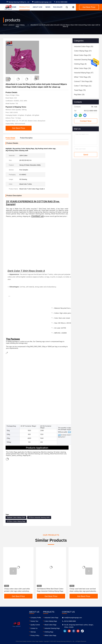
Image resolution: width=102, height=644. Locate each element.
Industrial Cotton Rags (51, 618)
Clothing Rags (49, 632)
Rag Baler (58, 7)
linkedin (65, 631)
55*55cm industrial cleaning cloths (39, 517)
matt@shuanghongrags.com (42, 2)
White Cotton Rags (50, 635)
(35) (84, 46)
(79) (80, 90)
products (11, 25)
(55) (83, 55)
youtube (69, 631)
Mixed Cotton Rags (50, 625)
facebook (74, 631)
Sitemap (33, 632)
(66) (83, 81)
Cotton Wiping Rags (20, 26)
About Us (38, 7)
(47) (83, 51)
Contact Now (86, 121)
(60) (84, 60)
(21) (83, 86)
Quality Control (35, 625)
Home (14, 7)
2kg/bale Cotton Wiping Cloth (16, 517)
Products (25, 7)
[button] (37, 78)
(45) (82, 77)
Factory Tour (34, 621)
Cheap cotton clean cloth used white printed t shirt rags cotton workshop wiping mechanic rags (17, 590)
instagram (78, 631)
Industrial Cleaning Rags (52, 628)
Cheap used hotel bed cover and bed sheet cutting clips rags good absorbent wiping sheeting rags (83, 590)
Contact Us (34, 628)
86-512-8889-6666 (61, 2)
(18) (82, 68)
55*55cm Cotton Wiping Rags (16, 521)
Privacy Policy (35, 635)
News (48, 7)
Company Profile (36, 618)
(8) (80, 64)
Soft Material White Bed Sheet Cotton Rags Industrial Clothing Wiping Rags (50, 590)
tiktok (82, 631)
